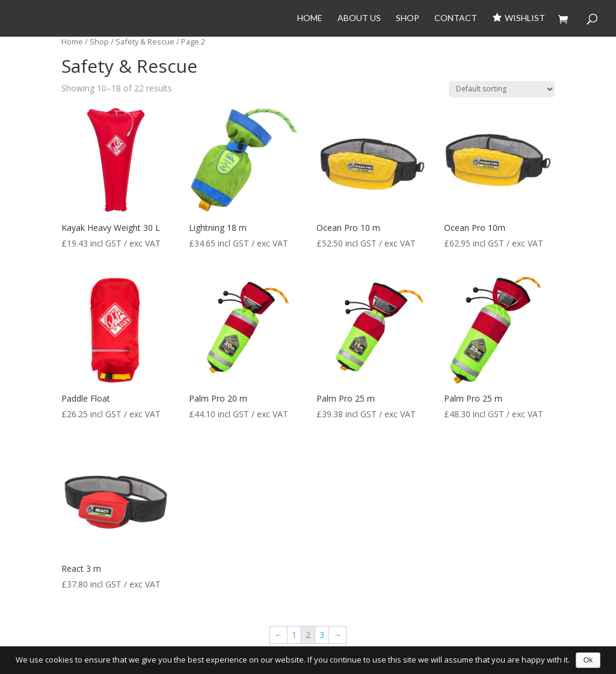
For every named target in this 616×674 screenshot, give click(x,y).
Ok (588, 660)
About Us (359, 18)
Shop (408, 18)
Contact (456, 18)
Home (310, 18)
